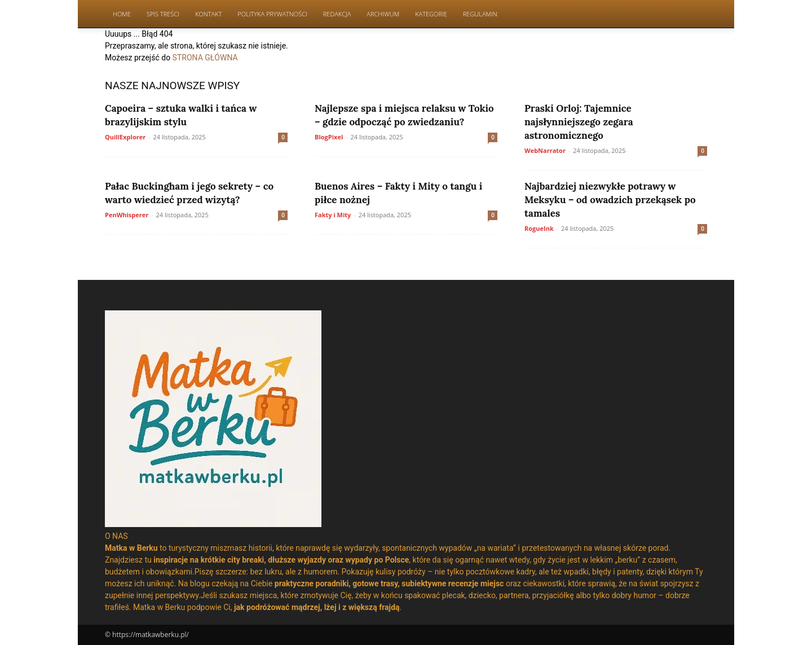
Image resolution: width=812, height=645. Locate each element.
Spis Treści (163, 14)
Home (122, 14)
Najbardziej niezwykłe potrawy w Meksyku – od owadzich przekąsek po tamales (610, 200)
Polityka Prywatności (272, 14)
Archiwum (383, 14)
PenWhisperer (127, 215)
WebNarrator (545, 150)
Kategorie (431, 14)
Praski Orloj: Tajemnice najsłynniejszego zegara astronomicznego (579, 122)
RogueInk (539, 228)
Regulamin (480, 14)
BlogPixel (329, 137)
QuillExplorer (125, 137)
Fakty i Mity (333, 215)
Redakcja (337, 14)
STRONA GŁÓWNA (205, 58)
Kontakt (208, 14)
